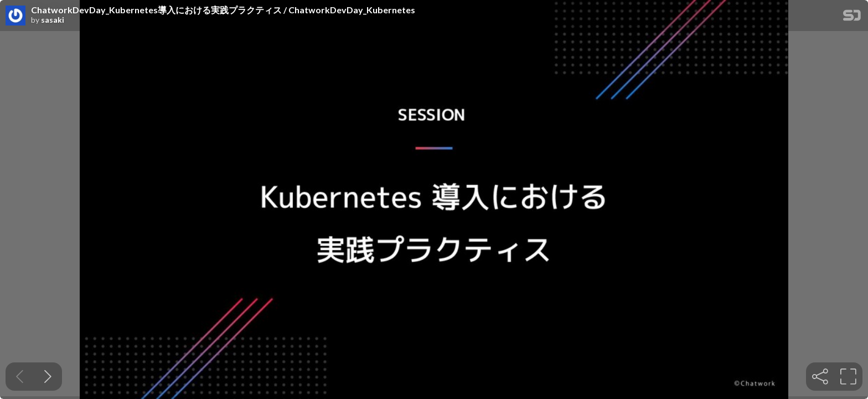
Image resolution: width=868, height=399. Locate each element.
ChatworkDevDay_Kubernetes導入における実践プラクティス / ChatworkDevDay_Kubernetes (223, 10)
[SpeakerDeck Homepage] (852, 17)
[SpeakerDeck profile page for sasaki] (15, 16)
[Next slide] (48, 377)
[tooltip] (820, 377)
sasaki (53, 20)
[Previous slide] (20, 377)
